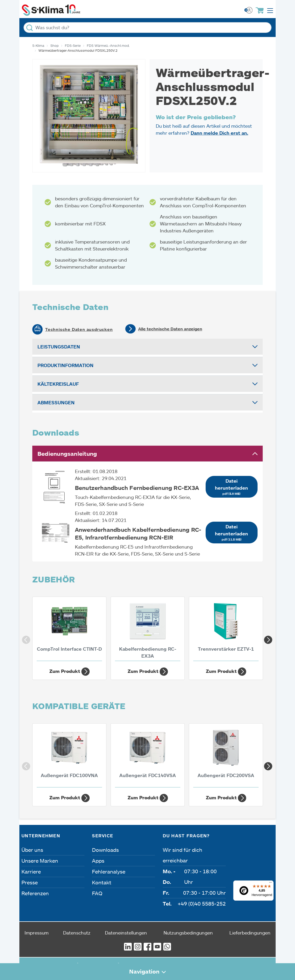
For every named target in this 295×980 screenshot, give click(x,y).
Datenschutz (77, 933)
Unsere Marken (40, 861)
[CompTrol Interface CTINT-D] (69, 630)
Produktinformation (65, 365)
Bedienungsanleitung (67, 454)
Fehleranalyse (109, 871)
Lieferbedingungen (250, 933)
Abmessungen (56, 402)
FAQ (97, 893)
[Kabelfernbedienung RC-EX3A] (148, 630)
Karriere (31, 871)
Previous (25, 638)
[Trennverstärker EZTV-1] (226, 630)
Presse (30, 882)
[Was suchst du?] (147, 28)
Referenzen (35, 893)
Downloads (105, 850)
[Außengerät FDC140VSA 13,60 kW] (148, 757)
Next (267, 638)
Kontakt (102, 882)
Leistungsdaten (59, 347)
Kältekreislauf (58, 384)
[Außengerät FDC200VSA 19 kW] (226, 757)
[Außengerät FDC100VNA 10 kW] (69, 757)
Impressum (37, 933)
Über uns (32, 850)
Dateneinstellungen (126, 933)
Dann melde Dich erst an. (219, 133)
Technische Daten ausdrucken (79, 329)
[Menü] (270, 884)
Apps (98, 861)
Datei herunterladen (232, 487)
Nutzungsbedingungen (188, 933)
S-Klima (38, 45)
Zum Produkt (69, 672)
